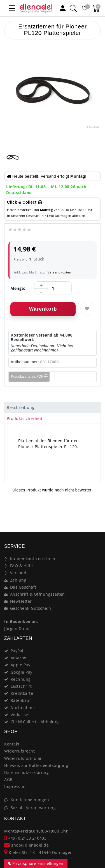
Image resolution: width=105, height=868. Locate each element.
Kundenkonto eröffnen (33, 559)
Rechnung (21, 679)
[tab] (53, 408)
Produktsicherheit (25, 418)
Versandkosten (59, 272)
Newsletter (21, 601)
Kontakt (12, 744)
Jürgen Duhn (17, 628)
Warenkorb (43, 309)
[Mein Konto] (63, 8)
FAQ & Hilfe (22, 566)
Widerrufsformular (23, 758)
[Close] (94, 512)
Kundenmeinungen (30, 800)
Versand (18, 573)
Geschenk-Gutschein (31, 608)
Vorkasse (19, 715)
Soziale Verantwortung (33, 808)
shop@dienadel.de (26, 845)
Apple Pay (21, 665)
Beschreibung (21, 407)
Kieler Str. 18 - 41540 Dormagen (39, 852)
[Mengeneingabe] (53, 288)
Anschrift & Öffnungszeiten (38, 594)
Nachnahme (23, 708)
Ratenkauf (21, 700)
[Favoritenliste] (85, 8)
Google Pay (22, 672)
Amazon (19, 658)
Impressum (16, 786)
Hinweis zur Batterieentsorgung (36, 765)
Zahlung (18, 580)
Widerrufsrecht (19, 751)
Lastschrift (21, 686)
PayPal (17, 651)
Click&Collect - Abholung (35, 722)
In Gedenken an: (21, 621)
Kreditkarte (22, 693)
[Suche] (73, 8)
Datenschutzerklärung (26, 772)
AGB (8, 779)
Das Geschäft (23, 587)
